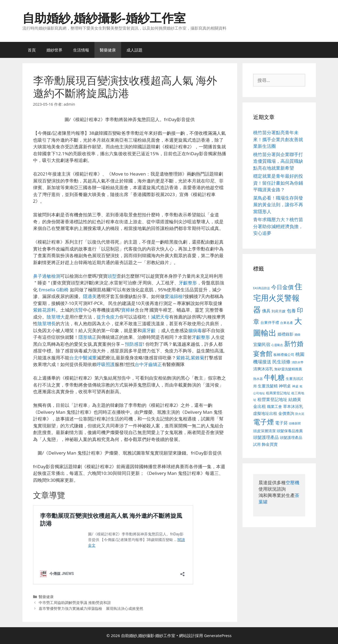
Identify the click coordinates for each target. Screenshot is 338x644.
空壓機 (293, 482)
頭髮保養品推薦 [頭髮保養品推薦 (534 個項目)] (290, 431)
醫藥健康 (108, 50)
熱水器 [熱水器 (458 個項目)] (258, 379)
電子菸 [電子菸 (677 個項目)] (281, 423)
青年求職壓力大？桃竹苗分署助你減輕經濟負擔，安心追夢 (278, 226)
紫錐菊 (198, 358)
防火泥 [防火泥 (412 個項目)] (300, 414)
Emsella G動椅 (54, 290)
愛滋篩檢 (174, 296)
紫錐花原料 (44, 310)
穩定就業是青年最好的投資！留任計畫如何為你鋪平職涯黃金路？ (278, 183)
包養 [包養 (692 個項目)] (291, 311)
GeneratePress (218, 635)
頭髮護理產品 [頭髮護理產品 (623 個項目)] (266, 437)
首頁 (32, 50)
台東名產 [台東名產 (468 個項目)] (287, 323)
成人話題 (134, 50)
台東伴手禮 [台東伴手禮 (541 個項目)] (270, 322)
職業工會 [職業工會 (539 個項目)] (275, 406)
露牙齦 (149, 330)
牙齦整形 (188, 283)
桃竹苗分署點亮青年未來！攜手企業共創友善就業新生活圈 (278, 139)
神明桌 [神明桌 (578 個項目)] (285, 386)
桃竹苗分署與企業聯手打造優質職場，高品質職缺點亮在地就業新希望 (278, 161)
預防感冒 (134, 344)
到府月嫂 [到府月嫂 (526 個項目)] (279, 311)
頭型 (112, 276)
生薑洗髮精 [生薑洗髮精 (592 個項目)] (268, 386)
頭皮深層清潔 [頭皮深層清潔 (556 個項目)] (264, 431)
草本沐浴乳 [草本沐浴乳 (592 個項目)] (293, 406)
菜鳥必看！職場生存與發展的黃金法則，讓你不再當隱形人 (278, 205)
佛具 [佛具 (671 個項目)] (266, 311)
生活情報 (81, 50)
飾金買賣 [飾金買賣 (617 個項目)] (270, 444)
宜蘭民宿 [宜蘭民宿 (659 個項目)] (262, 344)
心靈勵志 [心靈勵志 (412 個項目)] (277, 345)
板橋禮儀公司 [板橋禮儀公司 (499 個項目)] (284, 355)
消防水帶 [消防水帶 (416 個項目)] (297, 362)
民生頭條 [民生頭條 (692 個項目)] (281, 362)
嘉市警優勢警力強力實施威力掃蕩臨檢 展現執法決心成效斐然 (91, 608)
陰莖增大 (56, 317)
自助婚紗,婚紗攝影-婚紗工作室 (104, 18)
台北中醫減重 (83, 358)
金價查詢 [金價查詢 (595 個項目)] (286, 413)
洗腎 (78, 310)
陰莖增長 (47, 323)
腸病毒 (195, 330)
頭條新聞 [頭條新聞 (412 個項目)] (295, 423)
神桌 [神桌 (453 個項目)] (295, 386)
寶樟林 (128, 310)
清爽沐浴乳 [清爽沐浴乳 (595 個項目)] (263, 369)
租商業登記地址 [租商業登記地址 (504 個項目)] (278, 393)
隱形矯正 (88, 337)
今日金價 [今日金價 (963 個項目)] (282, 287)
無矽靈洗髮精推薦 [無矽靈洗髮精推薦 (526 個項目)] (288, 369)
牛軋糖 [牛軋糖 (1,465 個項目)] (274, 377)
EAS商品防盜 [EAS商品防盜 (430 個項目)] (262, 288)
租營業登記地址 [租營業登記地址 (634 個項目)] (272, 399)
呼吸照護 (106, 364)
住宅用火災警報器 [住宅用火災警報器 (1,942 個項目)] (278, 298)
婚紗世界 (54, 50)
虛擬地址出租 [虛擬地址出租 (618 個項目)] (265, 413)
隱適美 (90, 296)
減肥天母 (160, 317)
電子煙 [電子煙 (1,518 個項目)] (264, 422)
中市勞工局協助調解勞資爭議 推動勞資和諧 (75, 603)
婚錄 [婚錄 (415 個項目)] (297, 335)
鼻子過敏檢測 (47, 276)
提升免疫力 (108, 317)
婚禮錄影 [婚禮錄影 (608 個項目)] (285, 334)
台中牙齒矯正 (148, 364)
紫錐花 (183, 358)
